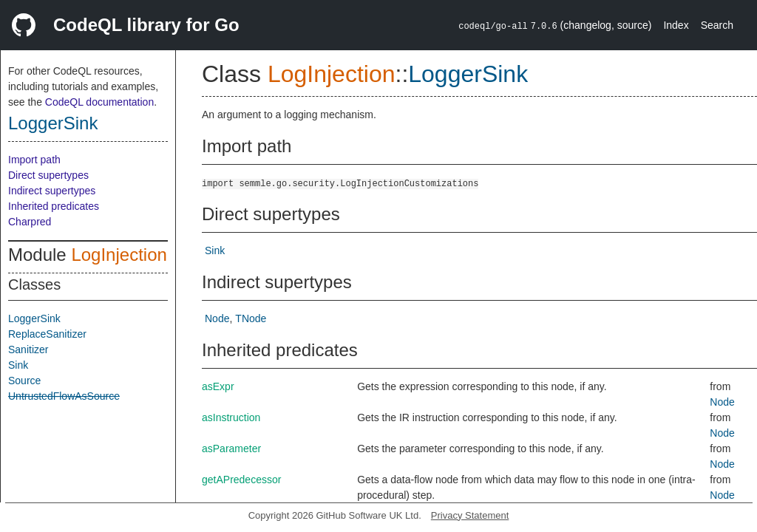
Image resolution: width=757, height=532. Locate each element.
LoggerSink (53, 123)
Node (217, 318)
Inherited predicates (54, 206)
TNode (251, 318)
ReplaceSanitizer (47, 334)
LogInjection (119, 255)
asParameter (231, 449)
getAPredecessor (241, 480)
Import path (34, 160)
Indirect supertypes (52, 191)
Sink (18, 365)
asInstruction (231, 417)
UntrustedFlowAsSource (64, 396)
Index (676, 25)
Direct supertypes (48, 175)
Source (24, 381)
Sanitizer (28, 349)
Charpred (30, 222)
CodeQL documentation (99, 102)
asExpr (218, 386)
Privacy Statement (470, 515)
